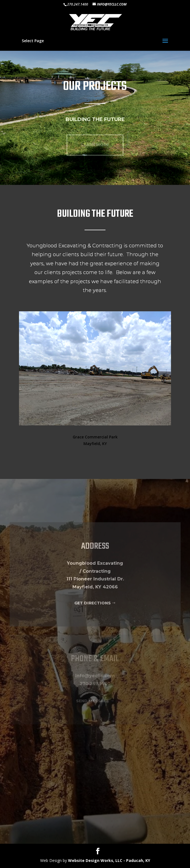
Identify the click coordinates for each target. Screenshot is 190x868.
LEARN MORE (95, 145)
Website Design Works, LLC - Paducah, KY (109, 860)
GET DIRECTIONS (93, 603)
